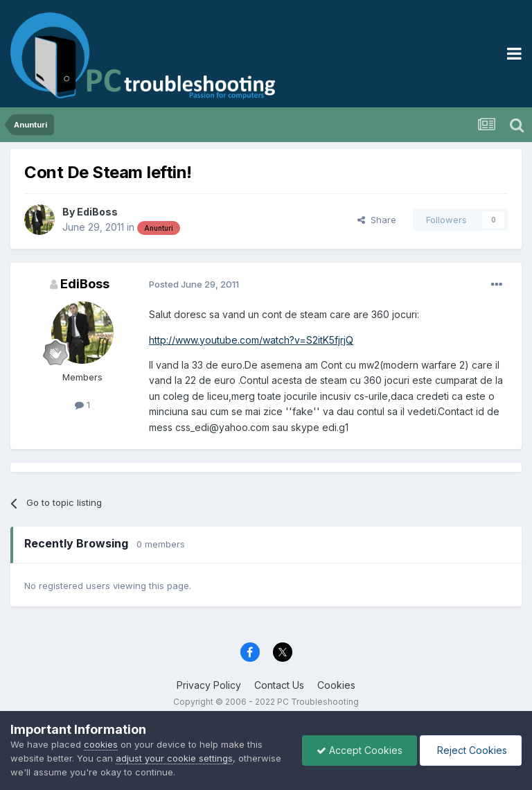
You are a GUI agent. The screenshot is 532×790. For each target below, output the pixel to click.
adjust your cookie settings (174, 758)
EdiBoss (97, 212)
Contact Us (279, 685)
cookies (101, 744)
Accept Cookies (360, 750)
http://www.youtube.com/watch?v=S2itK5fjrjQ (251, 340)
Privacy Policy (209, 685)
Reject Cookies (471, 750)
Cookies (336, 685)
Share (377, 220)
